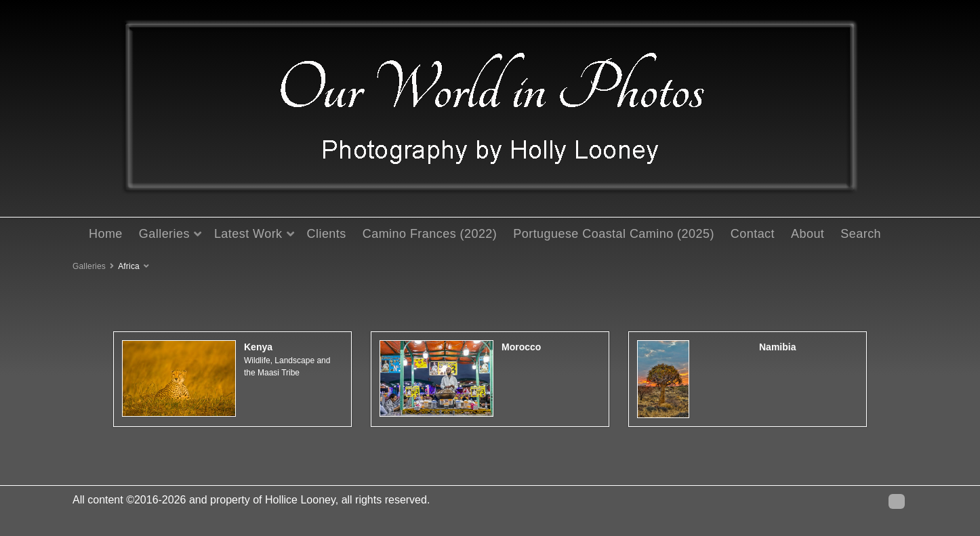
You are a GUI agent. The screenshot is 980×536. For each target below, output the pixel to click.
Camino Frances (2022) (430, 234)
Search (861, 234)
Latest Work (248, 234)
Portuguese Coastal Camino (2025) (614, 234)
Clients (327, 234)
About (808, 234)
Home (106, 234)
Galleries (164, 234)
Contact (753, 234)
